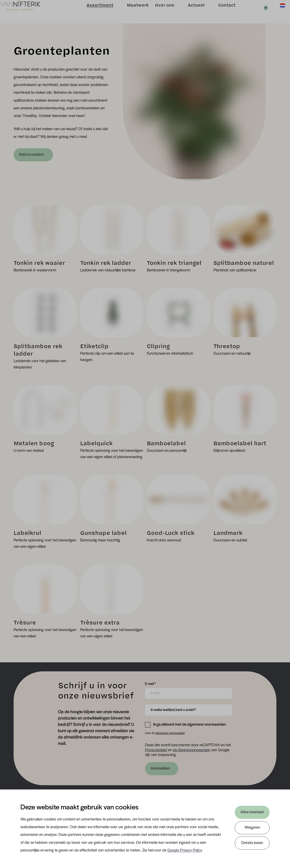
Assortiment (93, 11)
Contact (220, 11)
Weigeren (252, 828)
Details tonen (252, 843)
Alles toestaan (252, 812)
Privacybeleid (156, 750)
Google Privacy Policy (185, 850)
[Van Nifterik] (27, 12)
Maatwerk (131, 11)
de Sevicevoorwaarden (192, 750)
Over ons (158, 11)
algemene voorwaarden (170, 733)
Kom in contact (32, 155)
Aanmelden (160, 769)
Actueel (189, 11)
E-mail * (150, 684)
